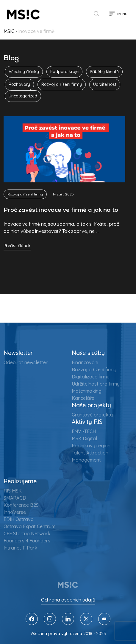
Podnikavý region (91, 446)
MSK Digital (84, 438)
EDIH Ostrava (19, 519)
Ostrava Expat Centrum (29, 526)
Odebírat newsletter (26, 362)
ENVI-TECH (84, 431)
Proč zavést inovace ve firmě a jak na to (61, 210)
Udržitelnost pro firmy (96, 384)
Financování (85, 362)
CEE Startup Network (27, 533)
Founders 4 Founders (27, 541)
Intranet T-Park (20, 548)
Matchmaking (87, 391)
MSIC (9, 31)
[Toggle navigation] (118, 14)
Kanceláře (83, 398)
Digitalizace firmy (91, 377)
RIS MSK (13, 491)
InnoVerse (15, 512)
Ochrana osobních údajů (68, 600)
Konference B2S (21, 505)
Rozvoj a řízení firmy (25, 194)
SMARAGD (15, 498)
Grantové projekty (92, 415)
